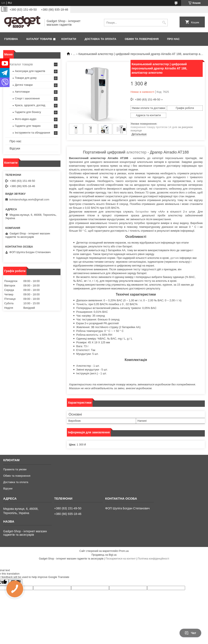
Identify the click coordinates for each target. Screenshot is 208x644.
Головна (11, 39)
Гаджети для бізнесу (28, 112)
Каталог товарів (39, 39)
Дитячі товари (24, 85)
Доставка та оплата (100, 39)
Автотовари (22, 92)
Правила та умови (15, 469)
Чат (190, 633)
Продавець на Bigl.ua (104, 555)
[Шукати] (164, 23)
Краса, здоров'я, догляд (30, 105)
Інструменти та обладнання (32, 133)
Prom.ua (124, 551)
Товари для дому (26, 78)
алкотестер (136, 152)
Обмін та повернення (142, 39)
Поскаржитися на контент (121, 559)
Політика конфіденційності (153, 559)
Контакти (69, 39)
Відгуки (15, 148)
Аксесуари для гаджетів (30, 71)
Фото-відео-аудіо (26, 119)
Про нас (173, 39)
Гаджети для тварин (28, 126)
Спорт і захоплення (27, 98)
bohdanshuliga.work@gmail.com (29, 199)
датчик (174, 258)
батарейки (142, 212)
